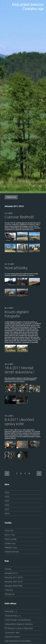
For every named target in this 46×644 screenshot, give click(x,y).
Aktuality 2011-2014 (14, 577)
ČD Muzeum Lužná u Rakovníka (19, 628)
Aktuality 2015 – (12, 573)
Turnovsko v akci (12, 632)
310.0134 (9, 531)
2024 (7, 501)
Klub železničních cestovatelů (18, 641)
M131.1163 (10, 535)
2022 (7, 509)
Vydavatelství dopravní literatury (19, 624)
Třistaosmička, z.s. (13, 616)
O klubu (8, 569)
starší (7, 513)
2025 (7, 497)
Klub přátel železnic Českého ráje (28, 7)
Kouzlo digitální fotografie (17, 314)
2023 (7, 505)
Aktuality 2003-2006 (14, 586)
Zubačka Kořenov (12, 637)
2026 (7, 492)
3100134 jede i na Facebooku (18, 620)
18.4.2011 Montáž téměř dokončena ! (19, 370)
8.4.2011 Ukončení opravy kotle (19, 422)
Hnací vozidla (11, 539)
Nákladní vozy (11, 547)
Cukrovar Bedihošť (19, 217)
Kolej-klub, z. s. (11, 611)
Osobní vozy (10, 543)
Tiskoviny (9, 590)
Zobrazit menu (11, 197)
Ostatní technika (12, 552)
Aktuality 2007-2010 (14, 582)
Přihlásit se (10, 594)
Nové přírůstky (16, 268)
